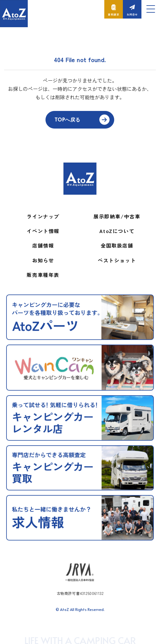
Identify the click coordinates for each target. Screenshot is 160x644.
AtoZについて (117, 231)
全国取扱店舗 (117, 245)
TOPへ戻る (67, 119)
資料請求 (113, 14)
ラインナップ (43, 216)
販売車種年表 (43, 275)
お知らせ (43, 260)
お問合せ (132, 14)
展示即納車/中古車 (117, 216)
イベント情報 (43, 231)
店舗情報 (43, 245)
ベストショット (117, 260)
